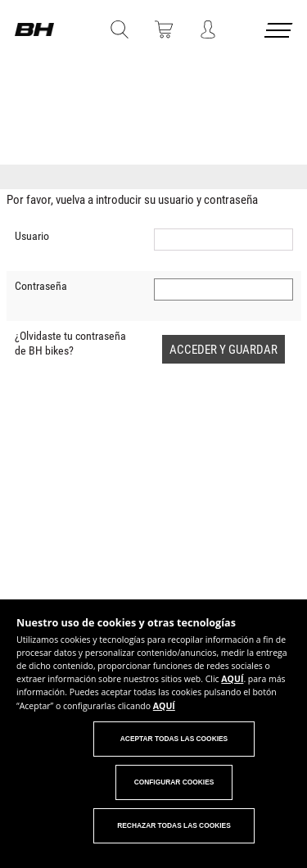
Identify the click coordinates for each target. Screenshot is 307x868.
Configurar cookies (174, 782)
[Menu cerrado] (280, 33)
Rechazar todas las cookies (174, 825)
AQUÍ (232, 679)
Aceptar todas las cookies (174, 739)
